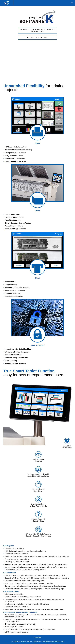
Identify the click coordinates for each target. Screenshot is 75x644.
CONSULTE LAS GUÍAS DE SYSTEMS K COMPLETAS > (37, 30)
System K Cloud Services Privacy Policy (53, 641)
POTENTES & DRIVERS (37, 37)
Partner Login (37, 637)
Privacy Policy (37, 641)
